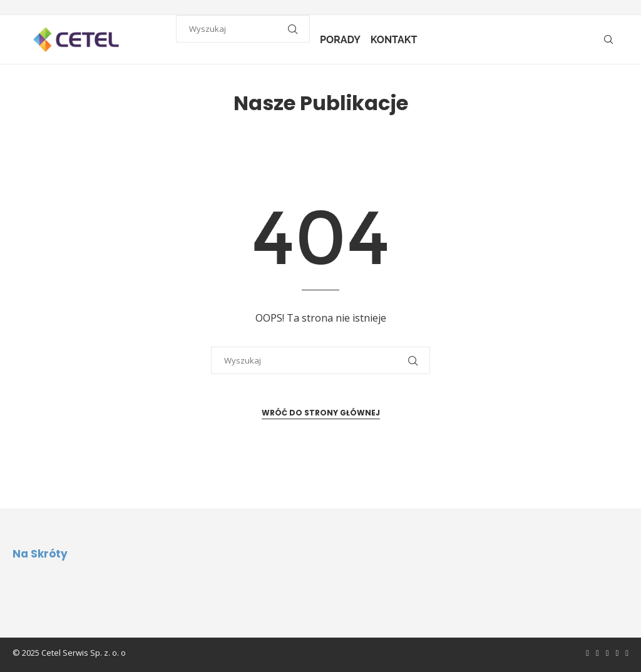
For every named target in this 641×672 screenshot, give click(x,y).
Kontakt (397, 40)
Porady (343, 40)
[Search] (608, 40)
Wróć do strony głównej (321, 413)
